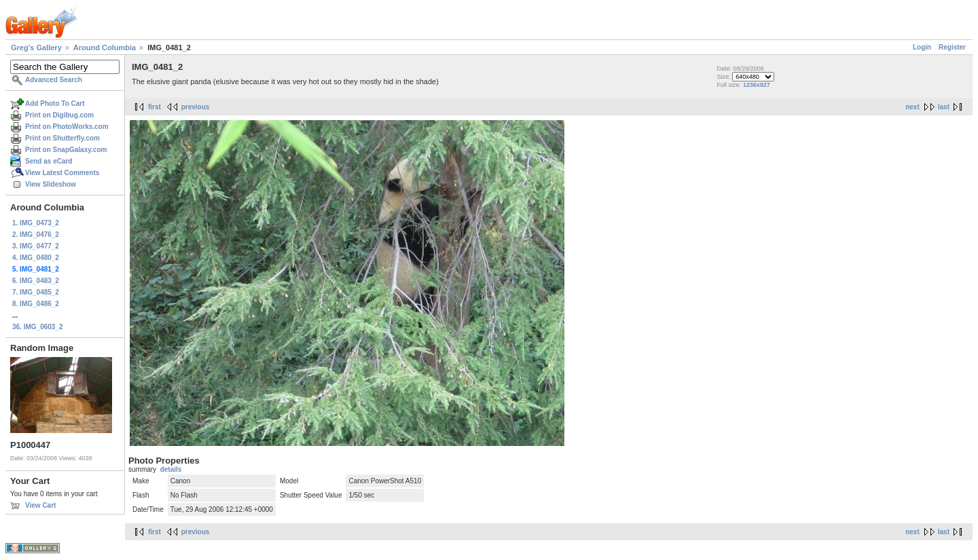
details (171, 469)
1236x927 (757, 85)
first (155, 107)
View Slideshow (51, 184)
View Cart (40, 505)
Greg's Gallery (36, 48)
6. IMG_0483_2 (36, 281)
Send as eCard (49, 161)
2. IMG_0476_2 (36, 235)
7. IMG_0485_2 (36, 292)
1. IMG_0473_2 (36, 223)
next (912, 107)
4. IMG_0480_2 (36, 258)
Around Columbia (105, 48)
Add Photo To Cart (55, 104)
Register (952, 47)
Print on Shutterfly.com (62, 138)
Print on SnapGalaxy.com (66, 150)
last (944, 107)
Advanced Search (54, 80)
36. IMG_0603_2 (38, 327)
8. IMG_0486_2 (36, 304)
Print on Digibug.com (59, 115)
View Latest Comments (62, 173)
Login (922, 47)
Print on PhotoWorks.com (67, 127)
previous (196, 107)
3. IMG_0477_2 (36, 246)
